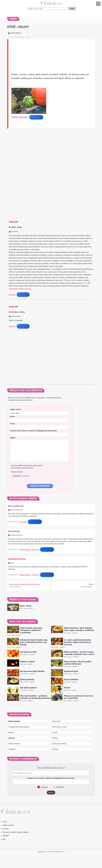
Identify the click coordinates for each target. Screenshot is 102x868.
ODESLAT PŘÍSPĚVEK (40, 486)
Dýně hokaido (14, 531)
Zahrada (12, 738)
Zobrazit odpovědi (25, 549)
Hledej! (72, 9)
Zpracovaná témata (60, 744)
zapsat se (44, 787)
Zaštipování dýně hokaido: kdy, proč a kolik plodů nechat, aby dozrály (34, 642)
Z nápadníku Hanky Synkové (19, 727)
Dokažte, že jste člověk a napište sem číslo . (34, 431)
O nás (5, 822)
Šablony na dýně (27, 662)
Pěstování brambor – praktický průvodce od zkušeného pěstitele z (35, 697)
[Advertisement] (52, 53)
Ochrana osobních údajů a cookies (16, 832)
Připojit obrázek (17, 472)
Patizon (67, 688)
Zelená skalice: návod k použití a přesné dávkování (77, 663)
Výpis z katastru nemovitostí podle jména (24, 584)
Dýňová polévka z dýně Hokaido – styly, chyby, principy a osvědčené (79, 629)
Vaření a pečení (14, 744)
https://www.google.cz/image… (20, 289)
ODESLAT (51, 793)
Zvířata (55, 732)
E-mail (12, 424)
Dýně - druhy (26, 606)
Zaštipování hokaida (17, 559)
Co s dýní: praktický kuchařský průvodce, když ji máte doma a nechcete (77, 642)
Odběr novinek (8, 825)
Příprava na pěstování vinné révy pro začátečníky (78, 697)
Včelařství (12, 749)
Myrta (91, 584)
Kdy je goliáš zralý (16, 506)
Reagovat (23, 295)
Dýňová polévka (27, 679)
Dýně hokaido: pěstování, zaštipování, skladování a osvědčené (31, 630)
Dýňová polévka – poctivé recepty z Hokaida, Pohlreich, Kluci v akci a (79, 653)
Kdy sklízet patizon (28, 688)
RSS (4, 839)
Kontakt (55, 749)
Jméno (12, 416)
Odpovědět (36, 117)
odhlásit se (60, 787)
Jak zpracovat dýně (28, 652)
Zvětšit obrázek (19, 117)
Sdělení (13, 438)
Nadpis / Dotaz (15, 409)
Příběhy (55, 738)
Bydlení (11, 732)
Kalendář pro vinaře (60, 727)
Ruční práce (57, 721)
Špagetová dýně (71, 671)
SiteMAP (6, 836)
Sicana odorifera (71, 679)
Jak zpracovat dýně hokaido (32, 671)
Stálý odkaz (12, 295)
